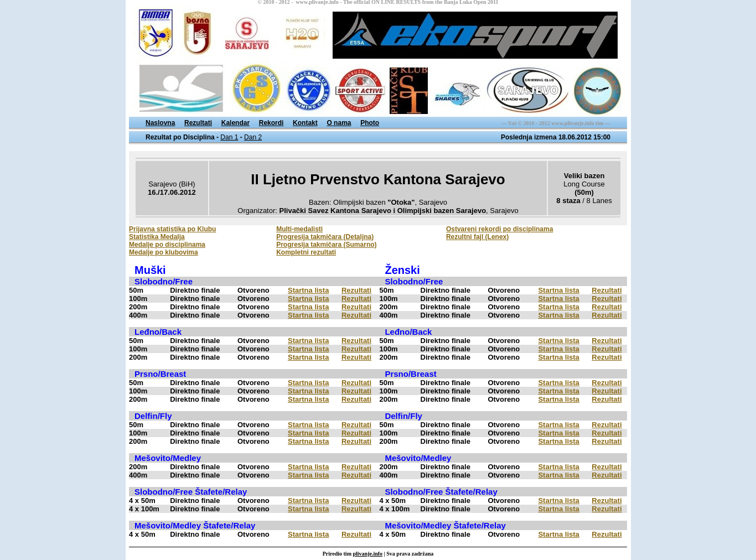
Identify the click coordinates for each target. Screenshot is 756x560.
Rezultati (198, 123)
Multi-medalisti (299, 229)
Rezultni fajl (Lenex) (477, 237)
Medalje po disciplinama (167, 245)
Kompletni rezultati (306, 252)
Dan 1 (229, 137)
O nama (339, 123)
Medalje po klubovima (164, 252)
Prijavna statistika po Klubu (172, 229)
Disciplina (199, 137)
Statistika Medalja (157, 237)
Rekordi (271, 123)
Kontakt (305, 123)
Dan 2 (253, 137)
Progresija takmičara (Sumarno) (326, 245)
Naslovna (160, 123)
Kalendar (235, 123)
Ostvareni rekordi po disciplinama (499, 229)
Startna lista (308, 290)
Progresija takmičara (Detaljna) (325, 237)
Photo (370, 123)
